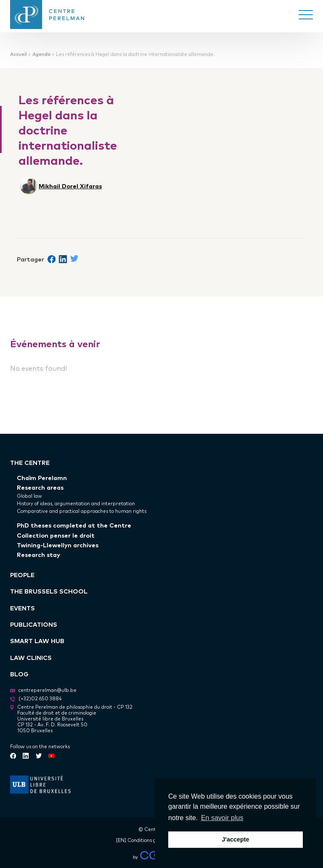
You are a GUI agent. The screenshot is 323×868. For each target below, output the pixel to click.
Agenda (41, 54)
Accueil (19, 54)
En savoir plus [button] (222, 818)
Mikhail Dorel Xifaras (70, 186)
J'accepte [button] (235, 839)
